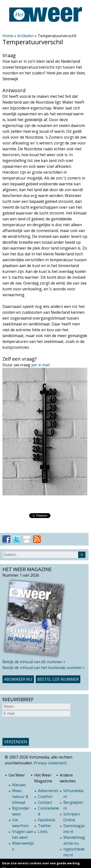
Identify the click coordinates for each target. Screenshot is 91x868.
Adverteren (48, 791)
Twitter (45, 826)
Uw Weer (17, 775)
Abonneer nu (18, 679)
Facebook (47, 820)
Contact (45, 802)
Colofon (45, 796)
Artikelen (25, 36)
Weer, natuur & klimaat (20, 796)
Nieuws (19, 785)
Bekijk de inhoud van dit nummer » (34, 662)
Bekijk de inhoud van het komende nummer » (44, 668)
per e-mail (41, 365)
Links (43, 832)
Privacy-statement (50, 763)
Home (8, 36)
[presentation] (39, 727)
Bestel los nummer (58, 679)
